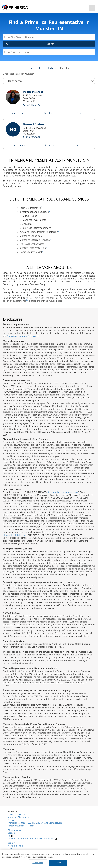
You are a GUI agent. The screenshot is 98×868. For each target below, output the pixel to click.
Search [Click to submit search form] (50, 44)
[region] (49, 859)
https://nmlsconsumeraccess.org (63, 492)
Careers (12, 833)
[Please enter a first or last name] (49, 52)
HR (11, 836)
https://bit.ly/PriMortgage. (15, 535)
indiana (52, 68)
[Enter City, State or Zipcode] (49, 37)
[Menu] (92, 8)
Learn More (38, 863)
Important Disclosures (18, 817)
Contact (11, 843)
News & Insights (16, 846)
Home (32, 68)
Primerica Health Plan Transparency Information (32, 839)
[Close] (93, 854)
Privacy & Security (16, 814)
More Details (18, 113)
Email (80, 113)
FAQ (10, 849)
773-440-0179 (33, 105)
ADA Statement (15, 830)
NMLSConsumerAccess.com (21, 826)
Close (58, 863)
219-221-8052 (33, 137)
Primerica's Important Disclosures (23, 336)
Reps (42, 68)
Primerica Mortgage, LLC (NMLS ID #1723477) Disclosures (35, 823)
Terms (11, 820)
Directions (49, 113)
